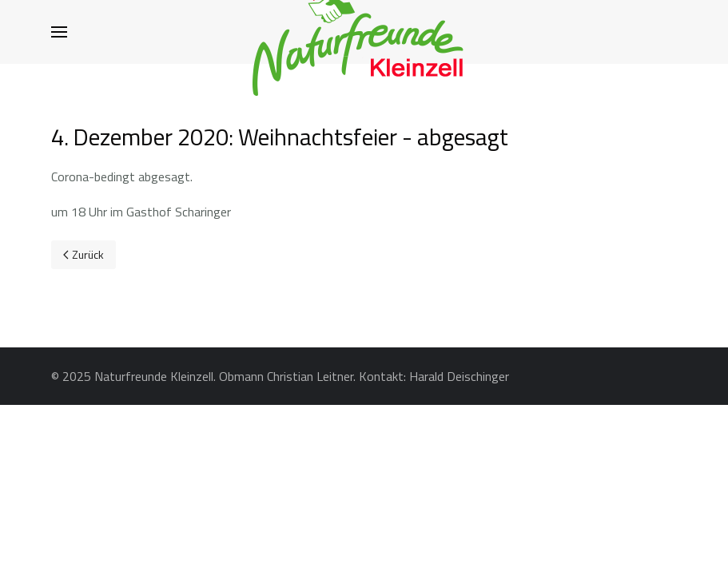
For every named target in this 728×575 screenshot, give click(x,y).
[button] (59, 32)
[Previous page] (84, 255)
